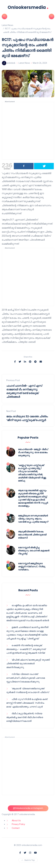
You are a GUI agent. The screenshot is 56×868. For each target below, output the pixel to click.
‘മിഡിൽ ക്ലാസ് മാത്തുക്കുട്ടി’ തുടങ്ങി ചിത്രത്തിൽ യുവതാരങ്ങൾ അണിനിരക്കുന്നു (28, 664)
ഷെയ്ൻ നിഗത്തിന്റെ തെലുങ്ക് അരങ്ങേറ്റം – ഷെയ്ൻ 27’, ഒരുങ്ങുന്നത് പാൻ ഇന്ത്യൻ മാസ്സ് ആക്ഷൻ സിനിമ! (26, 649)
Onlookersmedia (28, 7)
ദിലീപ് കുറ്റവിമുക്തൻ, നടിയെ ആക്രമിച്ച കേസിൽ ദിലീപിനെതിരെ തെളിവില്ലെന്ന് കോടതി (25, 717)
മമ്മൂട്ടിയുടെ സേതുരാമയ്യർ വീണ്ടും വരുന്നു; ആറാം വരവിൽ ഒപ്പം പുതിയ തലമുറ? (33, 519)
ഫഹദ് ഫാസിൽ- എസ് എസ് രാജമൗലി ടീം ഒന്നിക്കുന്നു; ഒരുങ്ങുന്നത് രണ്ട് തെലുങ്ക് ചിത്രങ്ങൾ (24, 391)
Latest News (24, 63)
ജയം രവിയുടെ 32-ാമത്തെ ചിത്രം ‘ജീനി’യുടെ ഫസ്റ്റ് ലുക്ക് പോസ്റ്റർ (27, 418)
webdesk (11, 63)
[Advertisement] (28, 131)
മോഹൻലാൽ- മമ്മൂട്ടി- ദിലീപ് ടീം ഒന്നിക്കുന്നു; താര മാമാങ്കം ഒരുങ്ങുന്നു (33, 452)
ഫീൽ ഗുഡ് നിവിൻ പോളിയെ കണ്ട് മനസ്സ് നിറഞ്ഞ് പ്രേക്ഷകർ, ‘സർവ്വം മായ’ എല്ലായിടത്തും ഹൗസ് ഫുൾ (27, 703)
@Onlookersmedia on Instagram (28, 808)
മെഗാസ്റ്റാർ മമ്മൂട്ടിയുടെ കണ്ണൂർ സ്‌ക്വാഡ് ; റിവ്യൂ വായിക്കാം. (32, 566)
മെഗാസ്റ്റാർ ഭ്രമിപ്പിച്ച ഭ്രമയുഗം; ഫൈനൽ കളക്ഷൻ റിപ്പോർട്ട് (34, 551)
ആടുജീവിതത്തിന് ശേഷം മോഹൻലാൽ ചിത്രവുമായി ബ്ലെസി (32, 535)
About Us (16, 821)
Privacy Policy (18, 824)
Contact (16, 828)
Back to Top (28, 860)
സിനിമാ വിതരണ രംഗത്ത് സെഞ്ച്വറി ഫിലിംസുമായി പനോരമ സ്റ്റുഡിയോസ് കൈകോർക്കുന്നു (26, 678)
